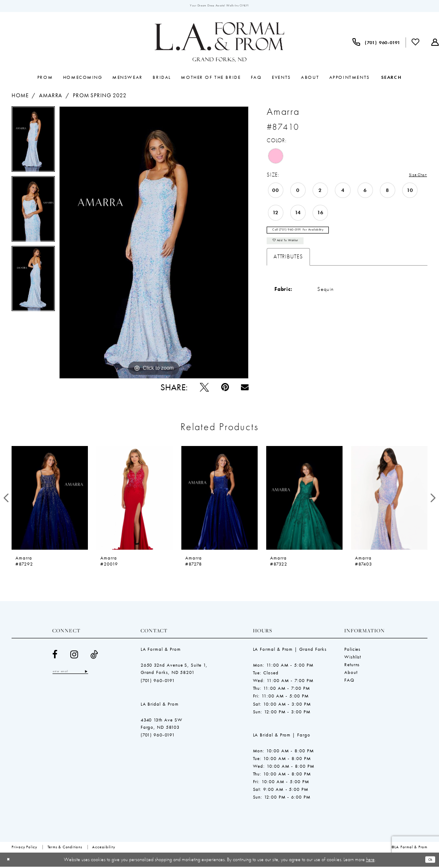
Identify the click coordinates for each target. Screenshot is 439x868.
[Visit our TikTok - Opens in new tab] (95, 656)
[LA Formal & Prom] (219, 44)
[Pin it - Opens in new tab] (225, 389)
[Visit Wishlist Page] (416, 44)
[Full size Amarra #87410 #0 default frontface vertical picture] (154, 244)
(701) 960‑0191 (158, 682)
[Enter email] (78, 674)
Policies (352, 651)
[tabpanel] (33, 143)
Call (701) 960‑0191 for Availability (309, 235)
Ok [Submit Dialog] (428, 861)
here (370, 861)
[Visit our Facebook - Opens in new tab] (55, 656)
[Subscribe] (100, 674)
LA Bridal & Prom (160, 705)
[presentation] (50, 499)
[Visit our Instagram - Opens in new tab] (74, 656)
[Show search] (391, 79)
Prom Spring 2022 (100, 97)
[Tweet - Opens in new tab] (204, 389)
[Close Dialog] (10, 861)
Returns (352, 666)
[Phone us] (376, 44)
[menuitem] (376, 44)
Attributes (288, 267)
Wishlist (353, 658)
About (351, 674)
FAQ (349, 682)
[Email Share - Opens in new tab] (245, 389)
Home (20, 97)
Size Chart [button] (414, 177)
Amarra (51, 97)
